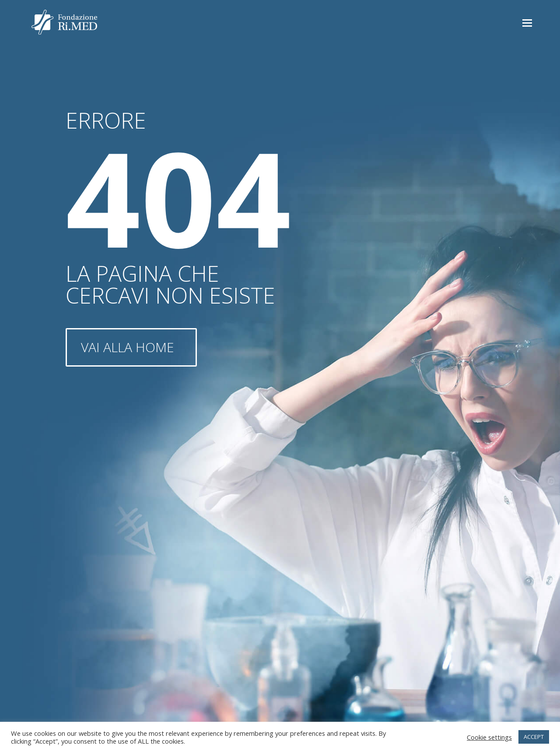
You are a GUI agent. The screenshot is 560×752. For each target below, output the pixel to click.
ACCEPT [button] (534, 737)
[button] (527, 22)
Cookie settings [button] (489, 737)
